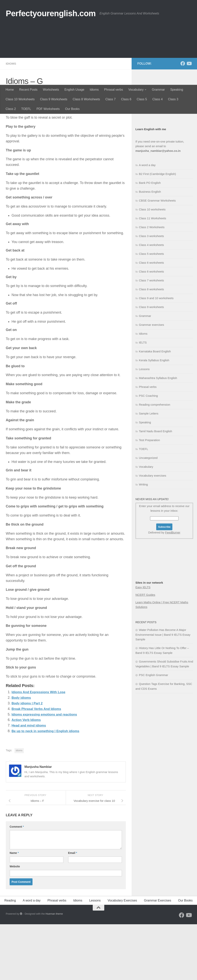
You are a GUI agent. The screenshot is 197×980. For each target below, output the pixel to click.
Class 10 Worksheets (20, 99)
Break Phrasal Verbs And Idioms (38, 765)
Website (15, 922)
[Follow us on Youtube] (189, 119)
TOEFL (26, 109)
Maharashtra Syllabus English (158, 434)
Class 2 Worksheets (152, 283)
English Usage (74, 90)
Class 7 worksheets (151, 336)
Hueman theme (54, 969)
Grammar (158, 90)
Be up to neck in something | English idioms (48, 787)
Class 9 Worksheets (54, 99)
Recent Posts (28, 90)
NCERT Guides (145, 651)
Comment (17, 882)
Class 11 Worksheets (152, 274)
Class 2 (11, 109)
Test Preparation (149, 496)
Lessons (144, 425)
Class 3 (173, 99)
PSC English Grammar (154, 731)
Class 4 (157, 99)
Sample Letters (149, 469)
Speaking (177, 90)
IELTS (143, 398)
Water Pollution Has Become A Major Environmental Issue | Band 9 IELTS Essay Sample (163, 690)
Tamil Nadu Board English (156, 487)
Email (73, 909)
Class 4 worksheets (151, 301)
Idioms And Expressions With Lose (40, 748)
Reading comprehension (155, 460)
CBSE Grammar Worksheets (157, 256)
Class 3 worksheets (151, 292)
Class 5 (142, 99)
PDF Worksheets (48, 109)
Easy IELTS (143, 643)
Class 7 (111, 99)
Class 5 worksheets (151, 310)
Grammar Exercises (157, 956)
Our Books (72, 109)
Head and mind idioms (30, 781)
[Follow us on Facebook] (183, 119)
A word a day (147, 221)
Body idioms (22, 753)
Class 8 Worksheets (86, 99)
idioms (19, 806)
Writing (143, 540)
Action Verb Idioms (27, 776)
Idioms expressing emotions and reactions (47, 770)
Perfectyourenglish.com (51, 13)
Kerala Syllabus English (154, 416)
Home (10, 90)
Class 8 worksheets (151, 345)
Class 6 (126, 99)
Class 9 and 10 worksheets (156, 354)
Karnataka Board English (155, 407)
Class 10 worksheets (152, 265)
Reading (10, 956)
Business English (146, 168)
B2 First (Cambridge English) (157, 230)
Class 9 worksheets (151, 363)
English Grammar (147, 159)
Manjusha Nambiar (24, 148)
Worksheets (51, 90)
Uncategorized (148, 514)
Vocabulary (136, 90)
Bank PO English (150, 239)
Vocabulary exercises (153, 531)
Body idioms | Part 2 (28, 759)
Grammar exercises (152, 381)
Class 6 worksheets (151, 319)
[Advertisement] (98, 56)
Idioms (94, 90)
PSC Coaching (148, 452)
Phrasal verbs (114, 90)
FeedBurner (173, 588)
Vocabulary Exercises (122, 956)
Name (14, 909)
